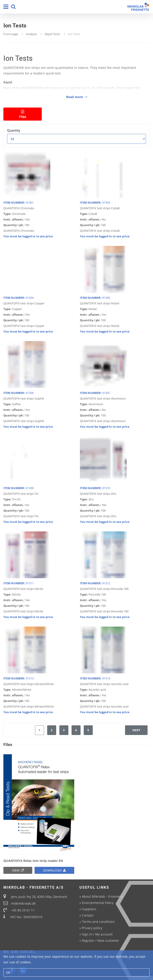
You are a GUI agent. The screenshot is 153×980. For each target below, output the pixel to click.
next (136, 730)
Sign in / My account (97, 934)
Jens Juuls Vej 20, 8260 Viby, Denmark (39, 897)
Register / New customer (101, 941)
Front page (11, 34)
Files (23, 114)
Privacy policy (92, 928)
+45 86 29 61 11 (23, 910)
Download (54, 870)
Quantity (14, 130)
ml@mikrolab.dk (23, 903)
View (18, 870)
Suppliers (89, 909)
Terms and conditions (98, 922)
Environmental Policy (98, 903)
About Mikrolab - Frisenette (103, 896)
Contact (88, 915)
